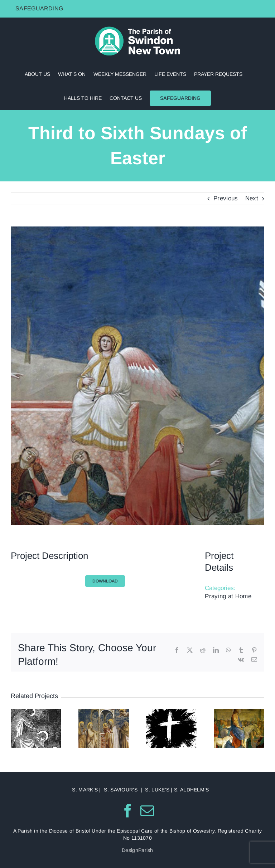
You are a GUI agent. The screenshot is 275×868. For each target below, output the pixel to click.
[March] (239, 713)
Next (252, 198)
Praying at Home (228, 596)
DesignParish (137, 850)
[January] (104, 713)
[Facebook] (128, 811)
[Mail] (147, 811)
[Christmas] (36, 713)
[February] (171, 713)
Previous (226, 198)
